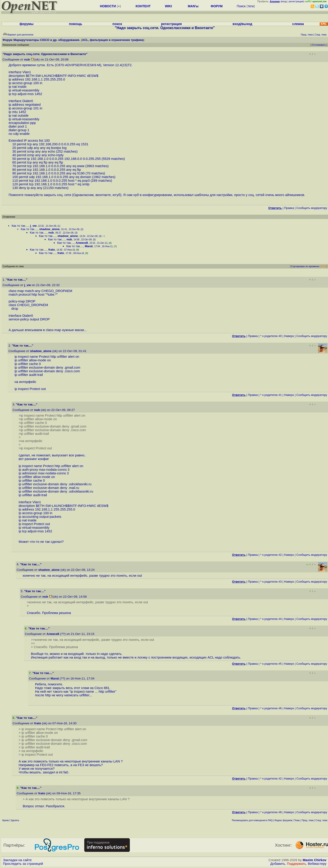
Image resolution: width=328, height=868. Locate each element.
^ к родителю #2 (271, 555)
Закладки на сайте (17, 860)
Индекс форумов (283, 820)
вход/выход (242, 24)
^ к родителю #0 (271, 336)
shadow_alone (49, 229)
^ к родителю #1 (271, 395)
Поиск (241, 6)
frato (52, 250)
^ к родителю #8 (271, 812)
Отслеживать (319, 45)
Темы (297, 820)
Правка (289, 208)
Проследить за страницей (23, 864)
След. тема (321, 820)
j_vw (33, 226)
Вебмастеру (317, 864)
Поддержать (297, 864)
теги (251, 6)
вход (284, 1)
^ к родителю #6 (271, 708)
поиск (117, 24)
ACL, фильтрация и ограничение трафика (113, 40)
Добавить (278, 864)
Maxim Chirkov (315, 860)
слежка (298, 24)
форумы (26, 24)
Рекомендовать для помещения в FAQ (252, 820)
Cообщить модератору (312, 208)
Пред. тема (308, 820)
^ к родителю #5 (271, 664)
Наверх (289, 336)
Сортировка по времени (305, 266)
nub (27, 59)
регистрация (296, 1)
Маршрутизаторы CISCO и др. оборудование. (47, 40)
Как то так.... (20, 226)
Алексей (82, 243)
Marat (89, 246)
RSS (324, 266)
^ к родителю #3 (271, 582)
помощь (76, 24)
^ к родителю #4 (271, 619)
